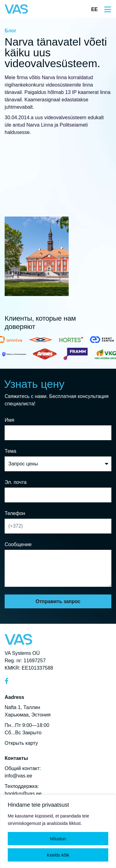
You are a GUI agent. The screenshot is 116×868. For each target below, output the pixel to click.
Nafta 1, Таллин (22, 707)
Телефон (15, 513)
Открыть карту (21, 743)
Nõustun (58, 839)
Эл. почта (16, 482)
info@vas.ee (18, 776)
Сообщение (18, 544)
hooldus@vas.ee (23, 794)
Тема (11, 451)
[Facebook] (9, 681)
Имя (9, 420)
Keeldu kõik (58, 855)
